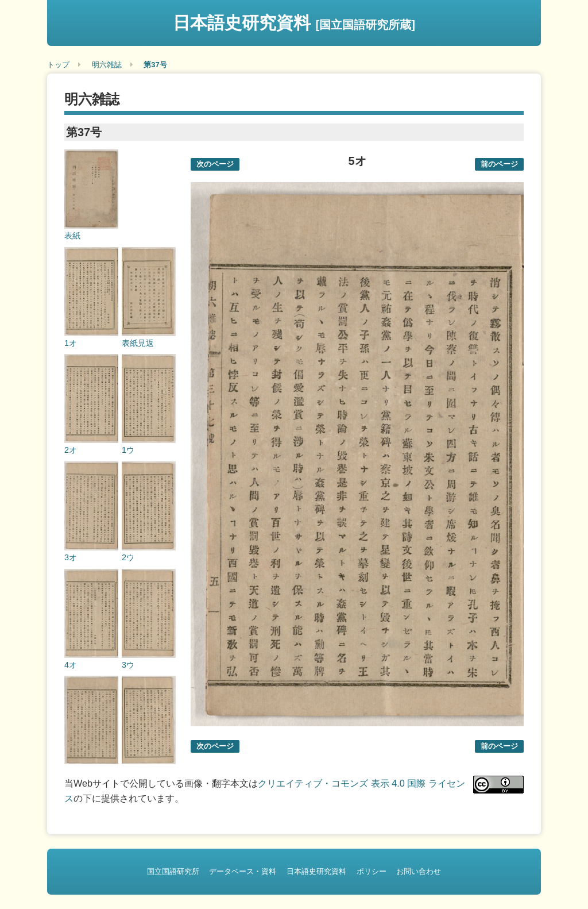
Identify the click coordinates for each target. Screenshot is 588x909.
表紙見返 (138, 343)
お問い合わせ (419, 871)
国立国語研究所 (173, 871)
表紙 (72, 236)
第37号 (155, 65)
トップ (58, 65)
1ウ (128, 450)
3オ (71, 557)
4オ (71, 665)
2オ (71, 450)
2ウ (128, 557)
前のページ (499, 164)
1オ (71, 343)
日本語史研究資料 (294, 23)
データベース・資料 (243, 871)
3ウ (128, 665)
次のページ (215, 164)
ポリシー (372, 871)
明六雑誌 (107, 65)
